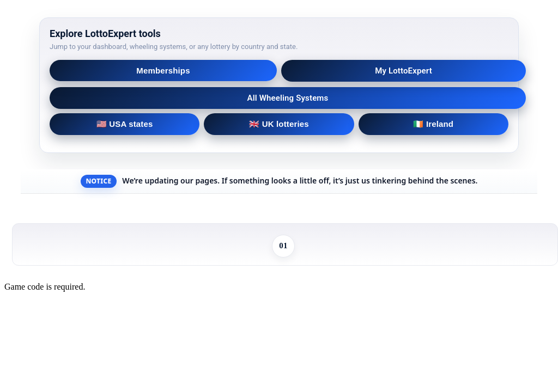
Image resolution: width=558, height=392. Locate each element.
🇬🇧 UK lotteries (279, 124)
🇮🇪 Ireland (433, 124)
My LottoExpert (404, 71)
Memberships (163, 71)
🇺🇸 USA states (125, 124)
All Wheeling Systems (288, 98)
